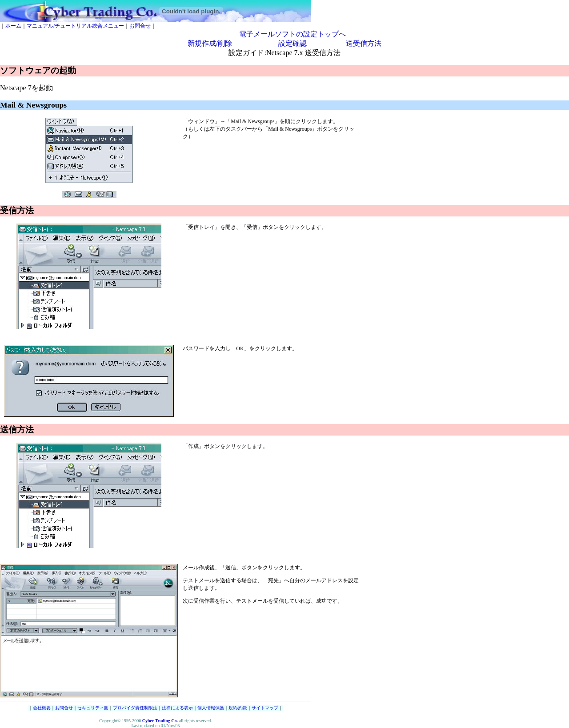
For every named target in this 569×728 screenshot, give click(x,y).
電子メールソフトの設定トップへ (293, 34)
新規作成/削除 (210, 43)
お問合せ (140, 26)
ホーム (13, 26)
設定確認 (293, 43)
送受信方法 (364, 43)
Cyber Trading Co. (160, 721)
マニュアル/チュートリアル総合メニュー (75, 26)
